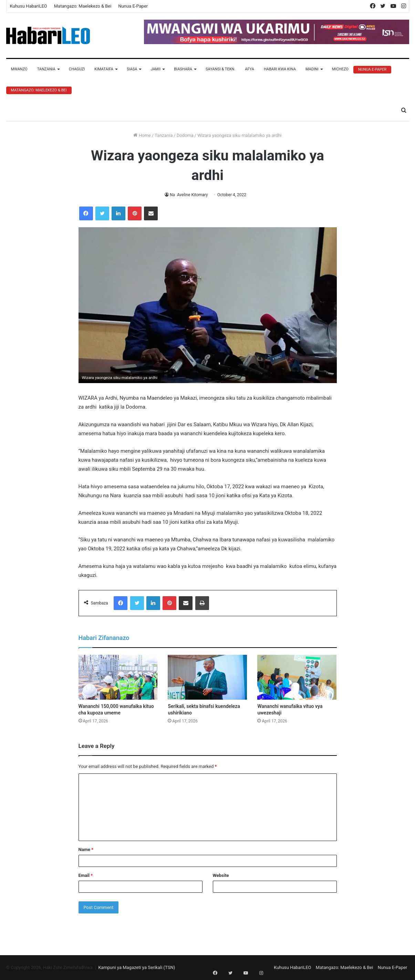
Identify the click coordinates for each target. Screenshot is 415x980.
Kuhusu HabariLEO (29, 6)
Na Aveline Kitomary (189, 195)
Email (86, 875)
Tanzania (46, 69)
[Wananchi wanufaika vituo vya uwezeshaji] (297, 677)
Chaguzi (77, 69)
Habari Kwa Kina (280, 69)
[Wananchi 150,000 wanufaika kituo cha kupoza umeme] (118, 677)
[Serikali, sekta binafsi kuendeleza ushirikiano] (207, 677)
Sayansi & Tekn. (220, 69)
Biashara (183, 69)
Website (221, 875)
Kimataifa (104, 69)
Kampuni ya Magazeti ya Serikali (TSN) (137, 967)
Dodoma (185, 135)
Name (86, 849)
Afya (250, 69)
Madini (312, 69)
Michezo (340, 69)
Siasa (132, 69)
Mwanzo (19, 69)
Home (142, 135)
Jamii (155, 69)
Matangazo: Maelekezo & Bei (83, 6)
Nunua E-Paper (133, 6)
